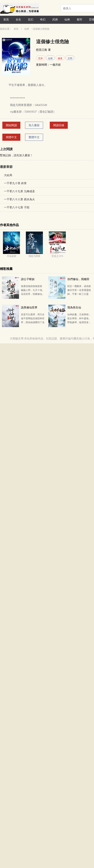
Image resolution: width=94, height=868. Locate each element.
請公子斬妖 (28, 279)
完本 (41, 58)
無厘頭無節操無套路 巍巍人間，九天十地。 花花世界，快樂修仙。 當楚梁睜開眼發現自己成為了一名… (33, 294)
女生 (18, 20)
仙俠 (67, 20)
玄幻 (31, 20)
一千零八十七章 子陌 (17, 207)
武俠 (55, 20)
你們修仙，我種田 (78, 279)
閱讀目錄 (59, 125)
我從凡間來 (34, 256)
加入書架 (34, 125)
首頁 (6, 20)
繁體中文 (34, 137)
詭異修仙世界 (29, 308)
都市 (80, 20)
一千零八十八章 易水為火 (19, 199)
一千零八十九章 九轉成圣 (19, 191)
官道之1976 (57, 256)
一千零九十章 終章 (15, 183)
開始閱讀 (11, 125)
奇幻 (43, 20)
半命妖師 (12, 256)
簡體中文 (11, 137)
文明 (70, 58)
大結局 (8, 175)
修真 (60, 58)
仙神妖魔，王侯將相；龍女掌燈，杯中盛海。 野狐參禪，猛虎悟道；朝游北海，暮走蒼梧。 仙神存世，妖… (79, 322)
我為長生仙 (74, 308)
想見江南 (42, 50)
